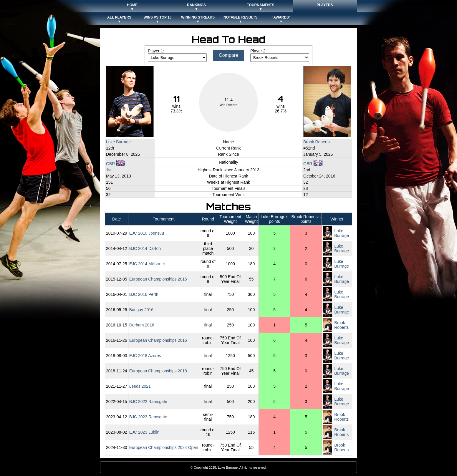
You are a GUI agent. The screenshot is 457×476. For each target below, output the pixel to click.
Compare (228, 55)
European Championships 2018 (158, 371)
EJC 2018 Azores (145, 356)
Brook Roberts (316, 142)
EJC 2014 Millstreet (147, 264)
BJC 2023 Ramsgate (148, 417)
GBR (116, 164)
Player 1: (156, 51)
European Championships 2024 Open (164, 447)
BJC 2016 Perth (144, 294)
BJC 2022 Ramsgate (148, 402)
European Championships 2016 (158, 340)
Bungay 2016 (141, 310)
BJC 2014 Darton (145, 248)
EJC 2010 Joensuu (147, 233)
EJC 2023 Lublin (144, 432)
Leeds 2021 (140, 386)
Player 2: (258, 51)
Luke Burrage (118, 142)
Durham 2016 (142, 325)
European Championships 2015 (158, 279)
